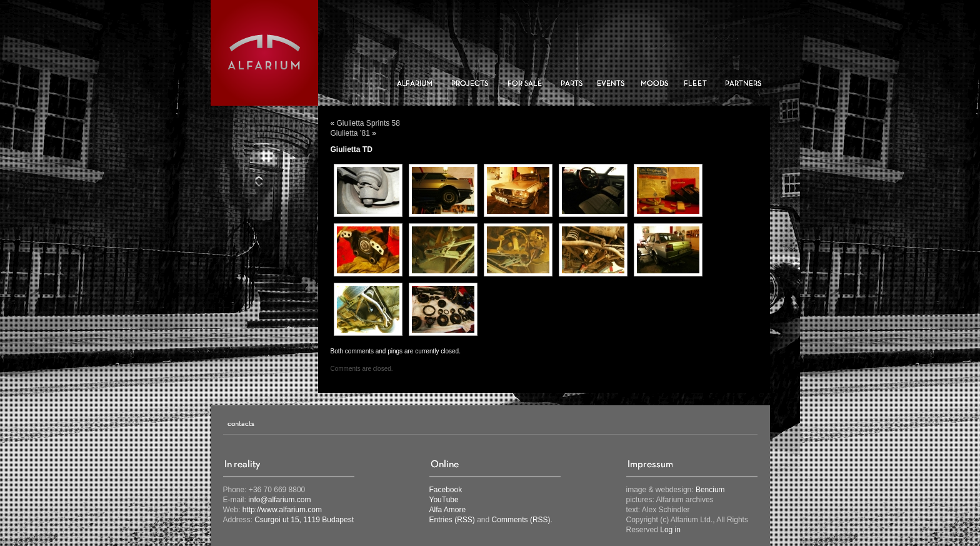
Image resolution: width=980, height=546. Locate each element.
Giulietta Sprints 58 (368, 123)
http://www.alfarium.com (282, 510)
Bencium (710, 490)
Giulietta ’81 (350, 133)
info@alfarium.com (279, 500)
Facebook (446, 490)
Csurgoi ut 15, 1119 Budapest (304, 520)
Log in (670, 530)
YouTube (444, 500)
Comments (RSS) (521, 520)
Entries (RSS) (452, 520)
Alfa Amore (448, 510)
